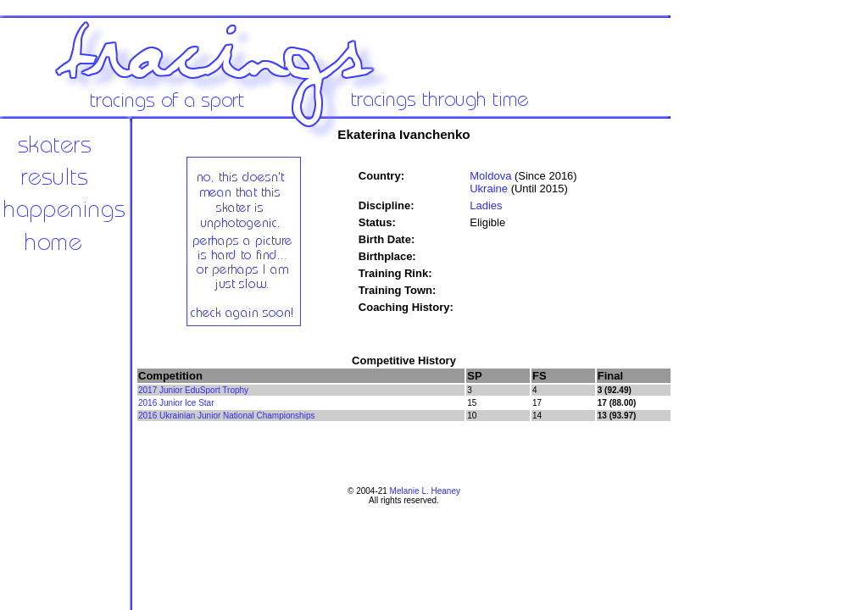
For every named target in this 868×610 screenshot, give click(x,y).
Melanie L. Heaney (425, 491)
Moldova (490, 176)
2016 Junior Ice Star (176, 403)
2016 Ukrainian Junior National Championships (226, 416)
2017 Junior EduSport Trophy (193, 390)
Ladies (486, 205)
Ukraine (489, 189)
